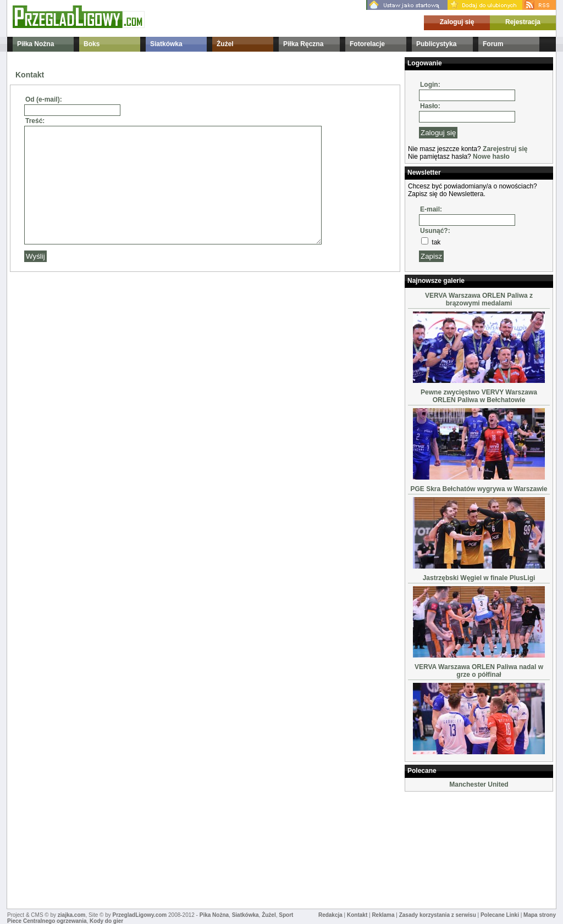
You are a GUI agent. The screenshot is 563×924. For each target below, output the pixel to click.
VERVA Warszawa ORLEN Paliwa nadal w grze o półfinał (479, 671)
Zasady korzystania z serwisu (438, 915)
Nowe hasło (491, 157)
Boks (92, 44)
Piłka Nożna (35, 44)
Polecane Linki (500, 915)
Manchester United (479, 784)
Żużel (225, 44)
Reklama (383, 915)
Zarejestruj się (505, 149)
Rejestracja (523, 22)
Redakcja (330, 915)
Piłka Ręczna (303, 44)
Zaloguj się (457, 22)
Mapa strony (540, 915)
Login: (430, 85)
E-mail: (431, 209)
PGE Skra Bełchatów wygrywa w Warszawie (479, 489)
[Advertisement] (460, 849)
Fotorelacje (367, 44)
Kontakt (357, 915)
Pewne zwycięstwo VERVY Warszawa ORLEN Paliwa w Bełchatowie (479, 396)
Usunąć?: (435, 231)
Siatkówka (166, 44)
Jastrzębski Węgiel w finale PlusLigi (479, 578)
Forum (493, 44)
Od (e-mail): (44, 99)
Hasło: (430, 106)
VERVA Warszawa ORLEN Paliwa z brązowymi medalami (479, 299)
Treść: (35, 121)
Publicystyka (436, 44)
